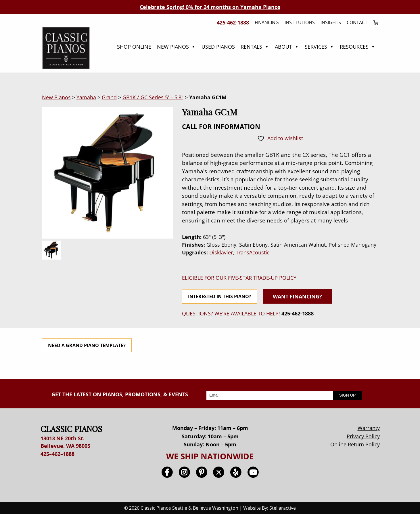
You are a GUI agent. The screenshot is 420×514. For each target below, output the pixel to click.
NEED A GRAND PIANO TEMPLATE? (87, 345)
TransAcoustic (253, 252)
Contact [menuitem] (357, 22)
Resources (358, 47)
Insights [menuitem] (331, 22)
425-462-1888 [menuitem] (233, 22)
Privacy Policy (363, 436)
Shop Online (134, 47)
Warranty (369, 428)
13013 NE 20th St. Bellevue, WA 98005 (65, 442)
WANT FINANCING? (297, 296)
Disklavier (221, 252)
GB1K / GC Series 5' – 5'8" (153, 97)
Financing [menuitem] (267, 22)
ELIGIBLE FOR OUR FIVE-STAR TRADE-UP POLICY (239, 278)
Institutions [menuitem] (300, 22)
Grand (109, 97)
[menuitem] (374, 22)
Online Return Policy (355, 444)
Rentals (255, 47)
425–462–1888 (57, 454)
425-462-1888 (298, 313)
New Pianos (176, 47)
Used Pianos (218, 47)
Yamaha (86, 97)
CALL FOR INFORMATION (221, 126)
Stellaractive (283, 508)
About (287, 47)
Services (319, 47)
